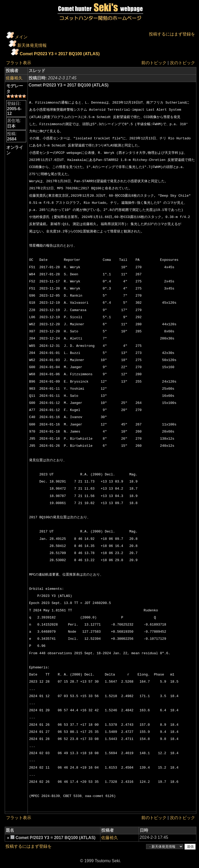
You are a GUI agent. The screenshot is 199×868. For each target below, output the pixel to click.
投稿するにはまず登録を (172, 34)
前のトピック (154, 63)
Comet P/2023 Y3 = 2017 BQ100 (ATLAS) (60, 54)
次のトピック (182, 63)
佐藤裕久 (14, 78)
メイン (21, 37)
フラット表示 (19, 63)
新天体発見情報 (32, 45)
